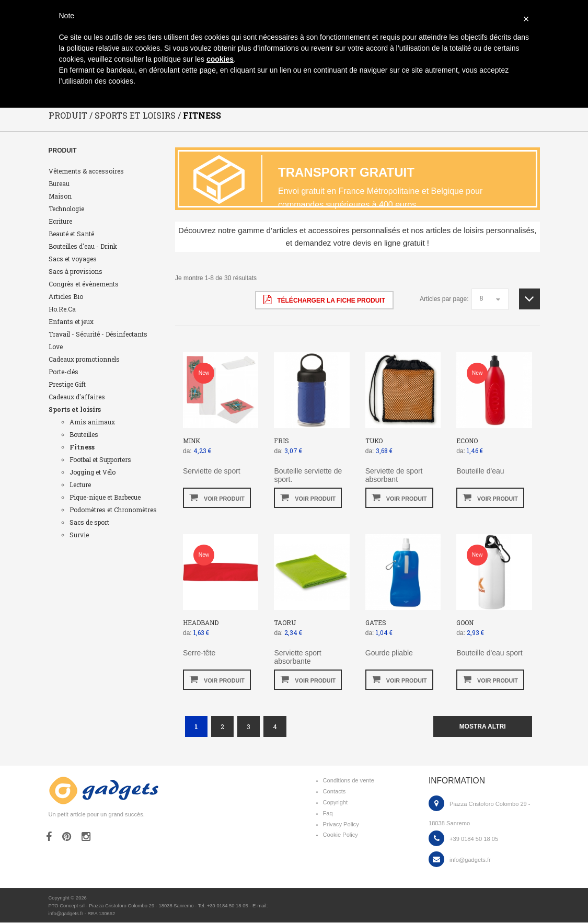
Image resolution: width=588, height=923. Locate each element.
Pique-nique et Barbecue (105, 498)
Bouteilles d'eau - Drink (83, 247)
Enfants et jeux (71, 322)
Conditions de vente (349, 781)
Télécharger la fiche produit (324, 300)
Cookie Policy (341, 835)
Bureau (59, 184)
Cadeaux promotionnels (84, 360)
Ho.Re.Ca (62, 309)
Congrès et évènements (84, 284)
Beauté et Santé (71, 234)
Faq (328, 814)
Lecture (80, 485)
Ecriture (60, 222)
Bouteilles (84, 435)
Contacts (335, 792)
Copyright (336, 803)
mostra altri (483, 727)
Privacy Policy (341, 825)
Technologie (66, 209)
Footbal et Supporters (100, 460)
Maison (60, 197)
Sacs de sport (89, 523)
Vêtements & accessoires (86, 171)
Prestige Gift (67, 385)
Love (56, 347)
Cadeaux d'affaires (77, 397)
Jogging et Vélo (93, 472)
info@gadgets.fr (470, 860)
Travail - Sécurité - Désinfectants (98, 334)
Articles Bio (66, 297)
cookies (220, 59)
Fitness (82, 447)
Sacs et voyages (73, 259)
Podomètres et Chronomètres (113, 510)
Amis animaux (92, 422)
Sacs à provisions (76, 272)
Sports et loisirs (75, 410)
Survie (79, 535)
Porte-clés (64, 372)
